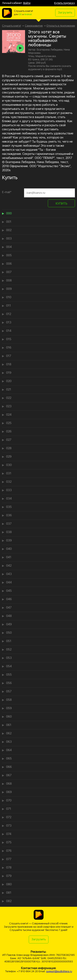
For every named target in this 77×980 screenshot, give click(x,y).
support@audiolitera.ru (59, 972)
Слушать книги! (11, 26)
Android (28, 15)
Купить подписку (65, 3)
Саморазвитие (34, 26)
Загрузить (65, 13)
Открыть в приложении (61, 26)
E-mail (7, 192)
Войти (27, 3)
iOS (20, 15)
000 (9, 213)
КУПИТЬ (61, 204)
